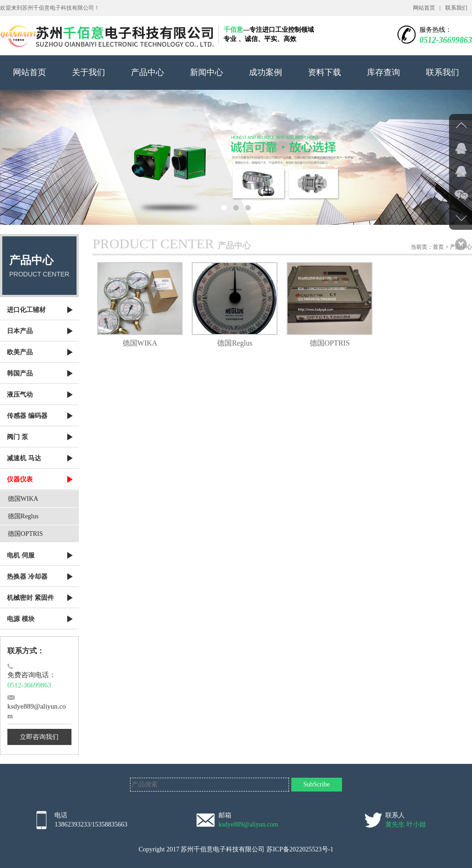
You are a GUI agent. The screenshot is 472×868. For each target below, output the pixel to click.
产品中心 (147, 72)
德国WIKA (23, 499)
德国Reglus (23, 516)
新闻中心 (206, 72)
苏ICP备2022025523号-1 (300, 849)
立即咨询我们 (39, 737)
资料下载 (324, 72)
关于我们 (88, 72)
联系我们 (456, 8)
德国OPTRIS (25, 534)
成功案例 (265, 72)
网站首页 (424, 8)
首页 (438, 247)
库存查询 (383, 72)
